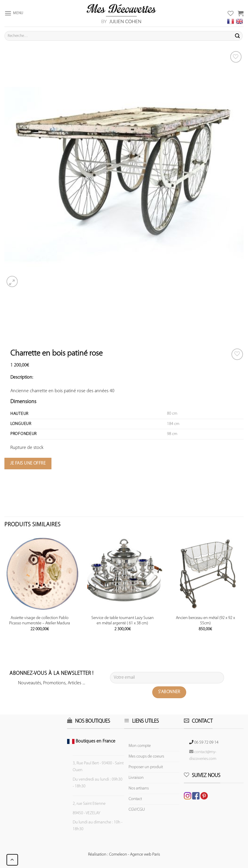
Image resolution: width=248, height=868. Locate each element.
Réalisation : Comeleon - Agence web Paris (124, 855)
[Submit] (237, 36)
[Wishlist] (237, 354)
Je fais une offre (28, 463)
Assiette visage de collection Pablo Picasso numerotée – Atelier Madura (40, 621)
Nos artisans (139, 788)
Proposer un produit (146, 767)
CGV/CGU (137, 810)
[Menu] (14, 13)
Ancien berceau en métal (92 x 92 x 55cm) (205, 621)
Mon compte (140, 746)
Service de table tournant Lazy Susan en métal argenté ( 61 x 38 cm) (123, 621)
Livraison (136, 778)
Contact (135, 799)
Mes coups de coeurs (146, 757)
